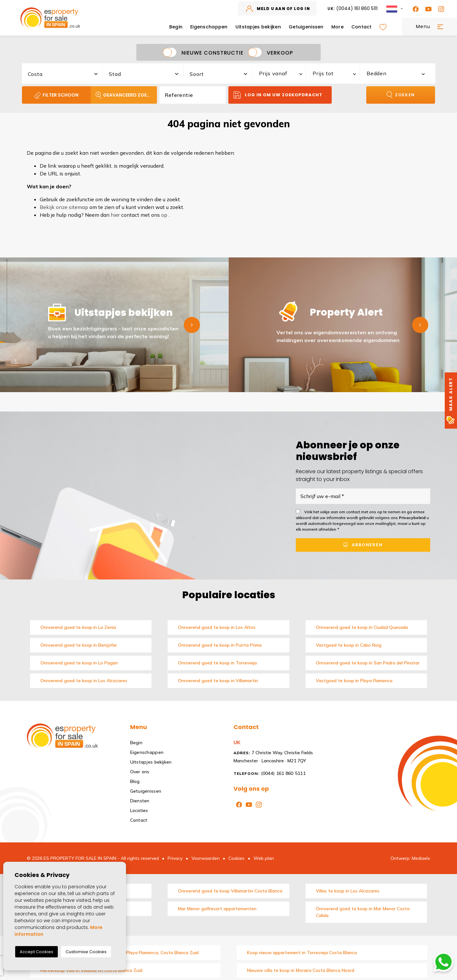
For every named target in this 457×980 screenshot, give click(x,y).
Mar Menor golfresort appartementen (217, 909)
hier (115, 215)
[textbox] (66, 74)
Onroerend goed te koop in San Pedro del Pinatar (368, 663)
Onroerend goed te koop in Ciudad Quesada (362, 627)
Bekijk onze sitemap (64, 207)
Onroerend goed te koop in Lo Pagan (79, 663)
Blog (135, 781)
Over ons (140, 772)
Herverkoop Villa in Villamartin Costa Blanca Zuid (91, 970)
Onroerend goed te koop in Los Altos (217, 627)
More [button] (338, 27)
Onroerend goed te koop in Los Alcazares (84, 681)
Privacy (175, 858)
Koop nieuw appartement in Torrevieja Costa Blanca (302, 953)
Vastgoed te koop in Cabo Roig (349, 645)
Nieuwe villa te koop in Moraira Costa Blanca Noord (301, 970)
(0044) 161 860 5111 (353, 8)
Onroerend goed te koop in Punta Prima (220, 645)
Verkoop (280, 52)
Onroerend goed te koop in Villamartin (218, 681)
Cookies (236, 858)
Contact (362, 27)
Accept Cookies (36, 952)
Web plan (264, 858)
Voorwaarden (206, 858)
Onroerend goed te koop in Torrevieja (217, 663)
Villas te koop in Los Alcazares (348, 891)
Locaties (139, 810)
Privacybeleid (413, 518)
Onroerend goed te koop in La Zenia (78, 627)
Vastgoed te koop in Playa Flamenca (354, 681)
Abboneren (363, 545)
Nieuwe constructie (213, 52)
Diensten (140, 801)
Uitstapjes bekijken (258, 27)
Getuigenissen (306, 27)
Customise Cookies (86, 952)
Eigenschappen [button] (209, 27)
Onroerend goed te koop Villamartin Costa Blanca (230, 891)
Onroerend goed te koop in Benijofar (79, 645)
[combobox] (63, 73)
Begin (176, 27)
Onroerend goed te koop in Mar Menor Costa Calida (363, 912)
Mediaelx (421, 858)
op (164, 215)
